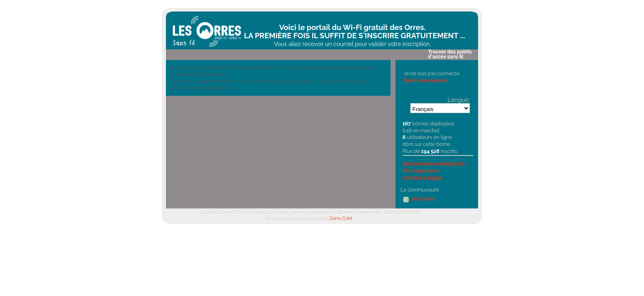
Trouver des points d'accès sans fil (450, 54)
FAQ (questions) (421, 171)
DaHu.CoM (341, 218)
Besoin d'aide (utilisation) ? (435, 164)
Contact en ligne (422, 178)
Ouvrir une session (426, 80)
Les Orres (423, 199)
